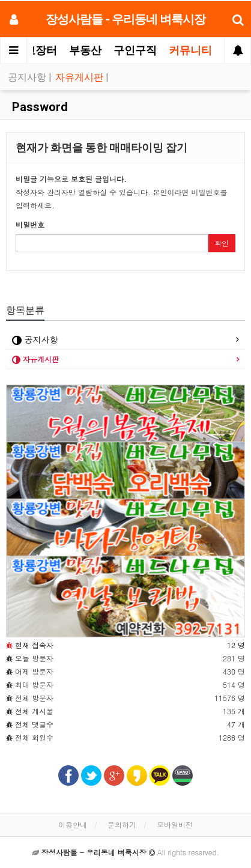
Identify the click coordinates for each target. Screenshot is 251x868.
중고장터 (35, 50)
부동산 (85, 50)
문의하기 (122, 824)
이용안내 (73, 824)
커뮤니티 (190, 50)
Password (38, 107)
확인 (222, 243)
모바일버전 (175, 824)
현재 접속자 (34, 645)
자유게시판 (80, 77)
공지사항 (28, 77)
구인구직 (135, 50)
